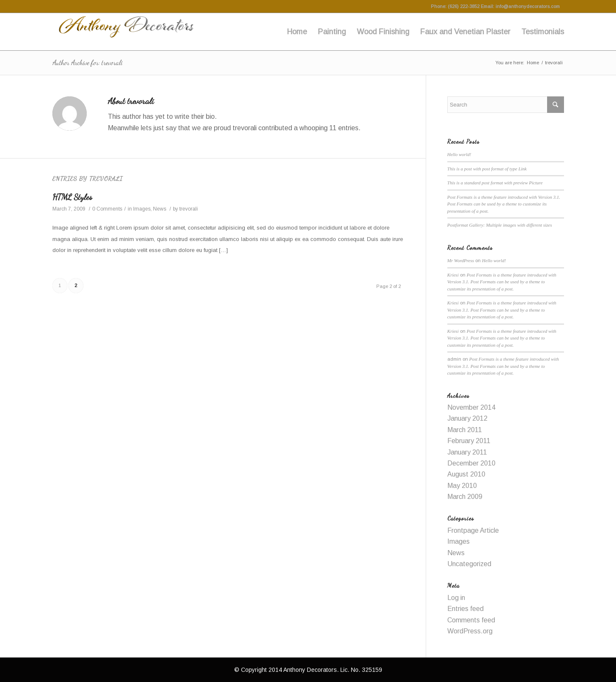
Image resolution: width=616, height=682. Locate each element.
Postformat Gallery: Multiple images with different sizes (500, 225)
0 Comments (107, 209)
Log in (456, 598)
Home (533, 63)
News (160, 209)
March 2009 (465, 497)
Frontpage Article (473, 530)
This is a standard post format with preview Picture (495, 183)
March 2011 (465, 430)
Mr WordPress (461, 260)
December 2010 (471, 463)
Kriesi (453, 275)
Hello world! (459, 154)
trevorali (189, 209)
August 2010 (466, 474)
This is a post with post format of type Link (487, 169)
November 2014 (471, 407)
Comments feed (471, 620)
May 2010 (462, 486)
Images (142, 209)
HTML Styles (72, 197)
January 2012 (467, 418)
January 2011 (467, 452)
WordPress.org (470, 631)
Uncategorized (469, 564)
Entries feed (465, 609)
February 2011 (469, 441)
